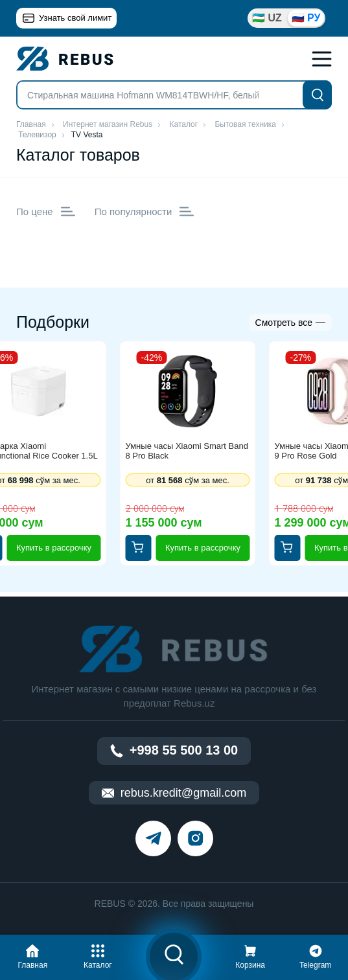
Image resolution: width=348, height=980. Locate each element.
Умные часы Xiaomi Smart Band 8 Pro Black (187, 451)
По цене (46, 211)
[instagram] (195, 838)
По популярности (145, 211)
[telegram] (153, 838)
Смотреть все (284, 323)
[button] (32, 955)
